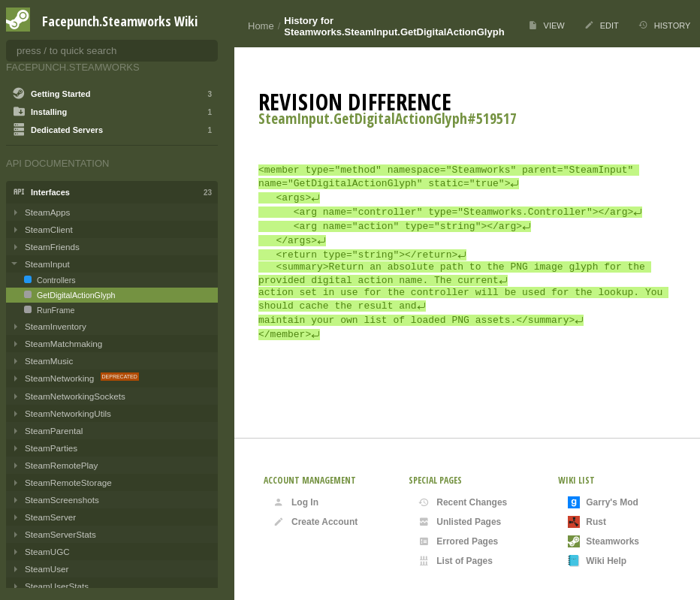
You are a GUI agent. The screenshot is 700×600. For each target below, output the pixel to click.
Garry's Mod (603, 502)
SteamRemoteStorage (68, 482)
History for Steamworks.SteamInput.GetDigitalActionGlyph (394, 26)
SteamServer (50, 517)
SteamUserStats (57, 586)
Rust (587, 522)
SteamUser (47, 569)
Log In (296, 502)
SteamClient (49, 229)
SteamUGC (47, 552)
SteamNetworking (61, 378)
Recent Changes (463, 502)
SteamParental (54, 431)
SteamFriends (52, 247)
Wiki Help (597, 561)
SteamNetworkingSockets (75, 396)
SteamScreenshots (62, 500)
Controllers (55, 280)
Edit (602, 25)
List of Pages (456, 561)
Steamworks (603, 541)
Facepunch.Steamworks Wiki (120, 21)
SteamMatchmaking (63, 344)
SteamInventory (56, 326)
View (546, 25)
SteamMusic (49, 361)
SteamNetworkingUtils (68, 413)
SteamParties (51, 448)
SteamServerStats (60, 534)
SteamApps (47, 212)
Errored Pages (458, 541)
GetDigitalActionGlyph (75, 295)
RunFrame (54, 310)
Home (261, 26)
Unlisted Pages (460, 522)
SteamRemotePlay (61, 465)
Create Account (315, 522)
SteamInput (47, 264)
